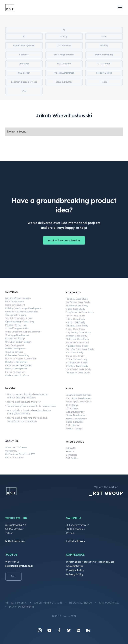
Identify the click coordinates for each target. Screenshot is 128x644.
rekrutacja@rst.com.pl (19, 566)
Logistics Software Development (22, 312)
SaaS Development (15, 305)
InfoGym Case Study (77, 366)
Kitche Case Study (76, 319)
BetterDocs (72, 455)
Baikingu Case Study (77, 326)
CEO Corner (72, 405)
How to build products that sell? (24, 402)
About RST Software (16, 447)
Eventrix (70, 451)
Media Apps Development (79, 402)
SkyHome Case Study (77, 306)
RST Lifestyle (73, 425)
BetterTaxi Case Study (78, 342)
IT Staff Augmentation (17, 328)
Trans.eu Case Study (77, 299)
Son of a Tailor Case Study (80, 349)
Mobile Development (16, 349)
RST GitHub (72, 458)
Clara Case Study (75, 356)
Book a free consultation (64, 243)
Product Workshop (15, 338)
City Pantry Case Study (78, 332)
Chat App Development (17, 335)
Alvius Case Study (76, 329)
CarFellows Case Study (78, 302)
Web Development (15, 345)
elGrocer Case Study (77, 363)
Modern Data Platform (17, 375)
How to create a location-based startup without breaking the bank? (28, 396)
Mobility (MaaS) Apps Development (23, 308)
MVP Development (15, 302)
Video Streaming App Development (23, 332)
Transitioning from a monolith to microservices (31, 406)
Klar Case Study (75, 353)
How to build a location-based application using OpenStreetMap (29, 412)
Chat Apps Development (79, 398)
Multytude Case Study (78, 339)
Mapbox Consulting (15, 325)
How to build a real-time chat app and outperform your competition (27, 419)
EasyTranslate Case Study (80, 312)
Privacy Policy (75, 574)
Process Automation (76, 418)
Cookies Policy (75, 570)
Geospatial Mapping (16, 315)
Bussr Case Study (75, 309)
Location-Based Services (18, 298)
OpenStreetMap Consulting (19, 322)
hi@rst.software (15, 541)
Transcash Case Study (78, 373)
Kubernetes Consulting (17, 355)
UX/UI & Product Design (18, 342)
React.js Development (16, 362)
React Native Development (19, 365)
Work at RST (12, 451)
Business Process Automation (21, 359)
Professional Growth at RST (20, 454)
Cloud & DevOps (14, 352)
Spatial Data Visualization (19, 318)
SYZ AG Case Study (77, 359)
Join (13, 576)
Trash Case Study (75, 316)
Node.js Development (16, 369)
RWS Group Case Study (78, 369)
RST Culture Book (14, 457)
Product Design (74, 428)
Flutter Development (16, 372)
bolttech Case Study (77, 336)
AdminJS (71, 448)
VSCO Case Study (76, 322)
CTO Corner (72, 408)
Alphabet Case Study (77, 346)
